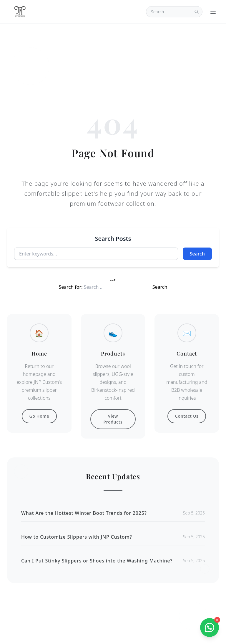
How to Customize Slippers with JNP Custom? (77, 537)
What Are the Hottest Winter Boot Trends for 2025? (84, 513)
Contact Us (187, 416)
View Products (113, 419)
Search (197, 254)
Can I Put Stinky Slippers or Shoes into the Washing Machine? (97, 561)
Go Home (39, 416)
